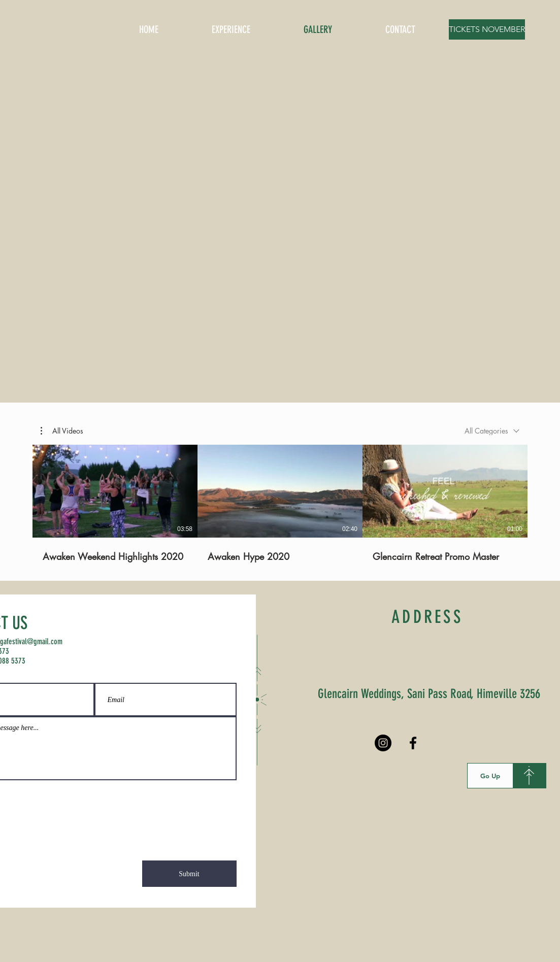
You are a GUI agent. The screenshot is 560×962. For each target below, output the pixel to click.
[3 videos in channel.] (280, 504)
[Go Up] (490, 776)
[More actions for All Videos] (62, 431)
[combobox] (492, 431)
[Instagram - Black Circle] (383, 743)
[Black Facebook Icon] (413, 743)
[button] (62, 431)
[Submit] (189, 874)
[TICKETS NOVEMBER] (487, 29)
